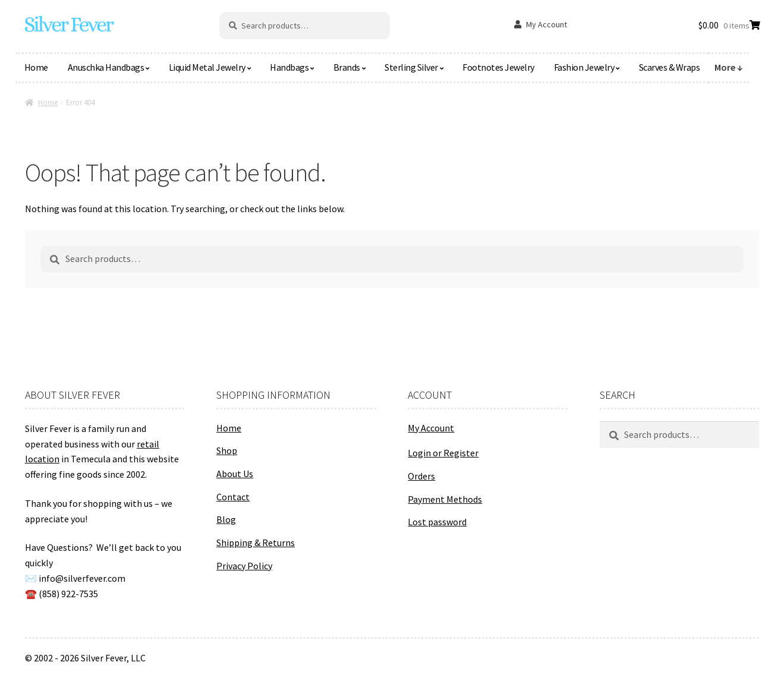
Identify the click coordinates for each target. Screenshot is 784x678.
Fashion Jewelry (584, 67)
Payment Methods (445, 499)
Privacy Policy (244, 566)
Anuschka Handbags (106, 67)
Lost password (437, 522)
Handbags (289, 67)
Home (36, 67)
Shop (227, 450)
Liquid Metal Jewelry (207, 67)
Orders (421, 476)
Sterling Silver (411, 67)
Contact (233, 497)
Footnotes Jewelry (498, 67)
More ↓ (729, 67)
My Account (547, 24)
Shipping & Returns (256, 543)
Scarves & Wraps (670, 67)
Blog (226, 519)
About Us (235, 474)
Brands (347, 67)
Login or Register (443, 453)
